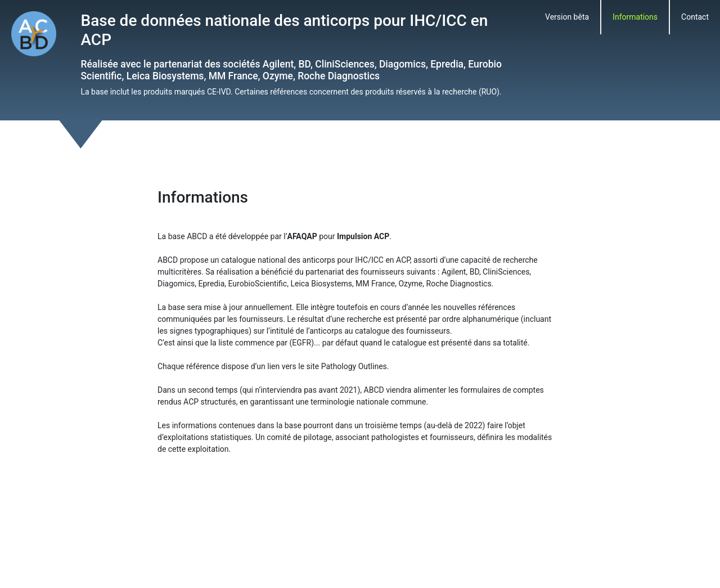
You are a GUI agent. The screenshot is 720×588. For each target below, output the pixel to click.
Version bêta (567, 17)
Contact (695, 17)
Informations (635, 17)
